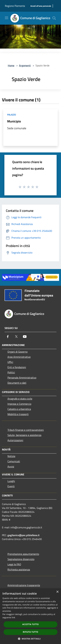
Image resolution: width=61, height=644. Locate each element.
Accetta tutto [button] (30, 624)
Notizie (11, 456)
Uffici (10, 362)
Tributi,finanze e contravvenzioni (26, 430)
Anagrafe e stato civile (20, 399)
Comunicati (14, 461)
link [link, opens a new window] (13, 618)
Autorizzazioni (15, 440)
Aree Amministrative (19, 357)
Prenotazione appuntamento (23, 554)
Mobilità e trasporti (18, 414)
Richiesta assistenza (19, 569)
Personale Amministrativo (22, 378)
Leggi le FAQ (14, 564)
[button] (31, 639)
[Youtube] (25, 337)
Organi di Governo (17, 352)
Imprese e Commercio (19, 404)
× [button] (57, 592)
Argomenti (25, 65)
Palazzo (12, 115)
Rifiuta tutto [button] (30, 632)
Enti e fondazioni (17, 367)
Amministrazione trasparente (24, 585)
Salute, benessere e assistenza (24, 435)
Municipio (14, 121)
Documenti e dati (17, 383)
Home (11, 65)
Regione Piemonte (15, 6)
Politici (11, 372)
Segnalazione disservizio (21, 559)
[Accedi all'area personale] (41, 6)
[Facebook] (8, 337)
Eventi (11, 486)
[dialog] (30, 616)
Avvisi (11, 466)
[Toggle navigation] (7, 18)
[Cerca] (54, 18)
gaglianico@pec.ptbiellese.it (24, 535)
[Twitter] (16, 337)
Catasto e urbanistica (19, 409)
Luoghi (11, 481)
